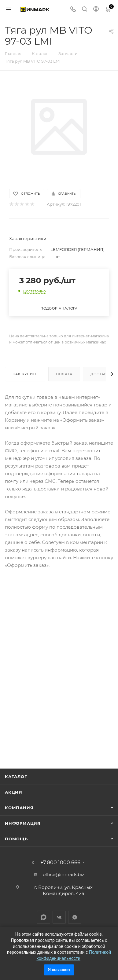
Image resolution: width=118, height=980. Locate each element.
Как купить (25, 374)
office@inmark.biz (64, 874)
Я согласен (59, 970)
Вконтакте (59, 917)
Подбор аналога (59, 308)
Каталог (16, 776)
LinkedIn (44, 917)
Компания (19, 808)
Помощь (16, 839)
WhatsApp (75, 917)
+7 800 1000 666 (60, 863)
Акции (14, 792)
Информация (23, 823)
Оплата (64, 374)
